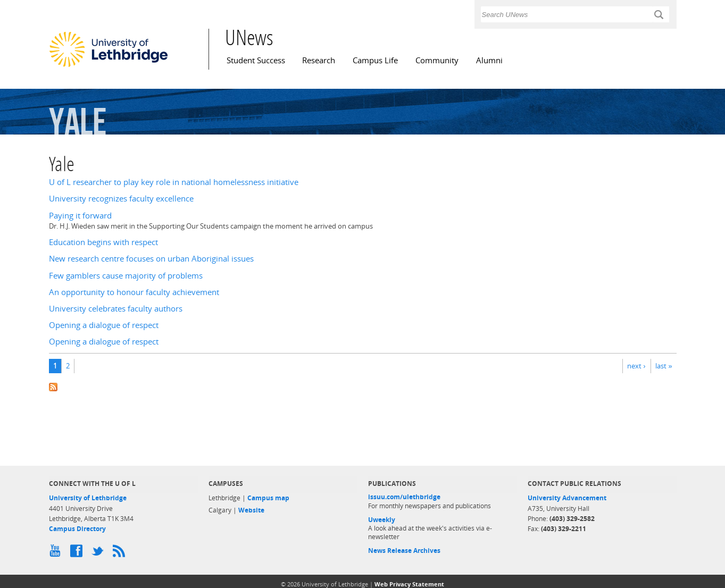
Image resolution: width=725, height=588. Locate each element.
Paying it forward (80, 216)
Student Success (256, 60)
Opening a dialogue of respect (104, 325)
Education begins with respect (103, 242)
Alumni (489, 60)
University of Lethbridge (88, 498)
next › (636, 366)
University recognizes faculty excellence (121, 199)
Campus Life (375, 60)
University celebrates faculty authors (116, 309)
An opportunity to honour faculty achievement (134, 292)
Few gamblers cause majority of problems (126, 276)
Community (437, 60)
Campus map (268, 498)
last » (664, 366)
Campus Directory (77, 529)
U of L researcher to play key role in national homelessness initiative (174, 182)
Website (251, 510)
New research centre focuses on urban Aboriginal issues (151, 259)
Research (319, 60)
